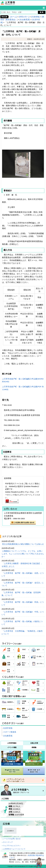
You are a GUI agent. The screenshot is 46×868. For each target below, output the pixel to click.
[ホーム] (13, 17)
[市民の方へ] (24, 17)
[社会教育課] (25, 20)
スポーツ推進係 (10, 732)
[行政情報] (35, 17)
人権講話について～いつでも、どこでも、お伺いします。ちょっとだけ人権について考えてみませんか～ (23, 554)
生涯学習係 (8, 728)
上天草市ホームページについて (14, 849)
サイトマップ (8, 842)
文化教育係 (8, 736)
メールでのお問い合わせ (12, 839)
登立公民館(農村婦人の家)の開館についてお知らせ (23, 544)
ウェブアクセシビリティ (12, 846)
